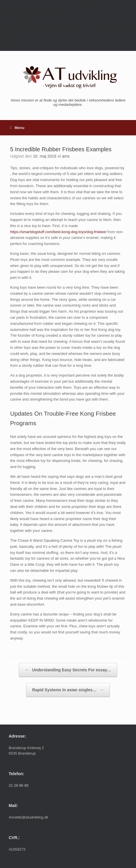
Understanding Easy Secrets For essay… (68, 670)
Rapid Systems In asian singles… (68, 690)
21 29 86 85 (19, 785)
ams (66, 156)
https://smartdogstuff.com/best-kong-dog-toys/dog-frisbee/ (58, 232)
